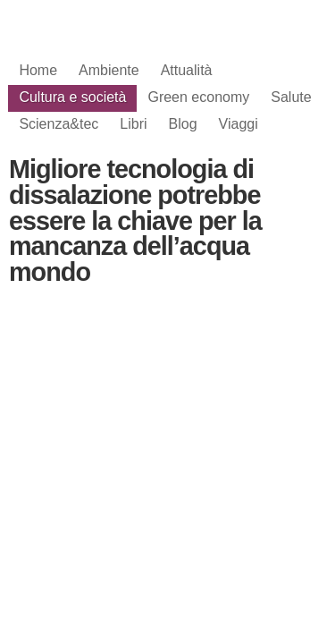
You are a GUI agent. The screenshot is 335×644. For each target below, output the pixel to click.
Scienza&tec (59, 124)
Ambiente (109, 70)
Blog (183, 124)
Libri (133, 124)
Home (38, 70)
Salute (291, 97)
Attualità (187, 70)
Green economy (198, 97)
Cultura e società (72, 97)
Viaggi (239, 124)
